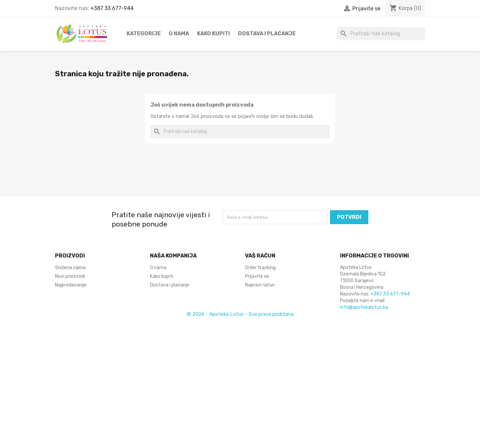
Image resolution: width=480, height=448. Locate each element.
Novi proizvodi (70, 276)
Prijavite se (257, 276)
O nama (179, 33)
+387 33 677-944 (112, 8)
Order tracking (260, 268)
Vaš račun (260, 256)
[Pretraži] (381, 34)
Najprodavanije (71, 285)
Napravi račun (260, 285)
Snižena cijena (70, 268)
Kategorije (144, 33)
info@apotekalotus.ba (364, 307)
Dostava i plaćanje (267, 33)
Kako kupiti (213, 33)
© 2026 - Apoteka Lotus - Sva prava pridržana (240, 314)
